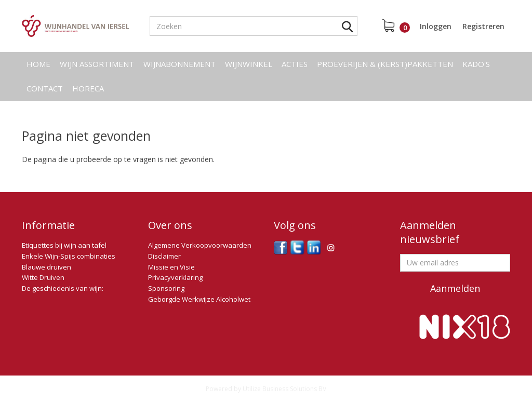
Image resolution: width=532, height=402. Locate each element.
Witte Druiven (43, 277)
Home (38, 64)
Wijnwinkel (249, 64)
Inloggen (436, 26)
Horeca (88, 88)
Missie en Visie (171, 267)
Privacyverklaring (175, 277)
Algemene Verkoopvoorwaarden (200, 245)
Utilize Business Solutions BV (284, 389)
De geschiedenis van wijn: (63, 288)
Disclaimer (164, 256)
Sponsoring (166, 288)
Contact (45, 88)
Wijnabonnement (179, 64)
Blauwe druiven (46, 267)
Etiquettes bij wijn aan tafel (64, 245)
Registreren (483, 26)
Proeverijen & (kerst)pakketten (385, 64)
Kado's (476, 64)
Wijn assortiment (97, 64)
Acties (295, 64)
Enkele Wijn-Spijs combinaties (69, 256)
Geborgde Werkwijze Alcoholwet (199, 299)
